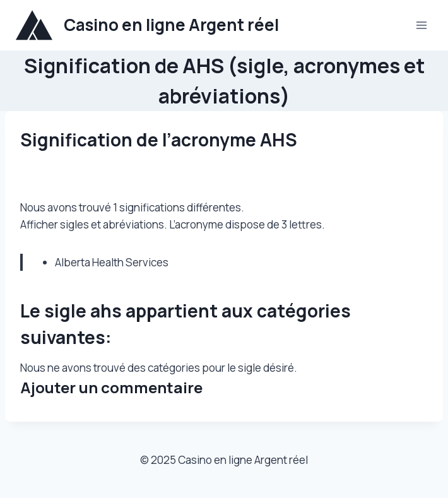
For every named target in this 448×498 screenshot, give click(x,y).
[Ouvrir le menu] (421, 25)
